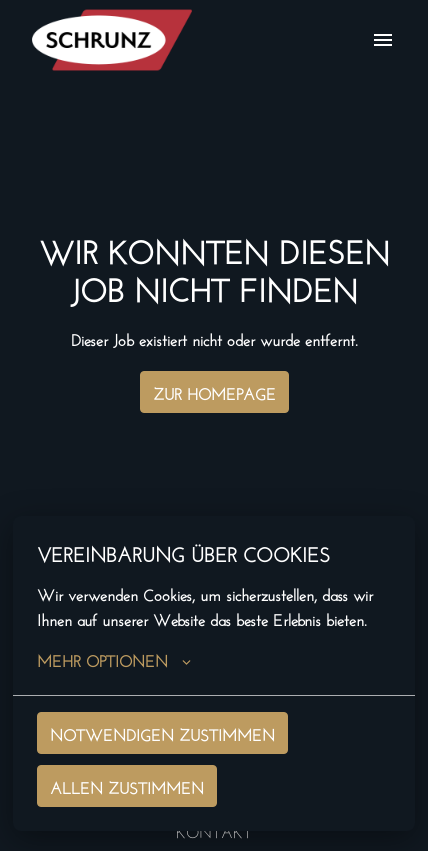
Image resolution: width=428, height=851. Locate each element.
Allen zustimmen (127, 785)
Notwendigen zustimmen (162, 732)
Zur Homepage (214, 391)
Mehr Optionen (114, 659)
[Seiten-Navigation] (383, 40)
